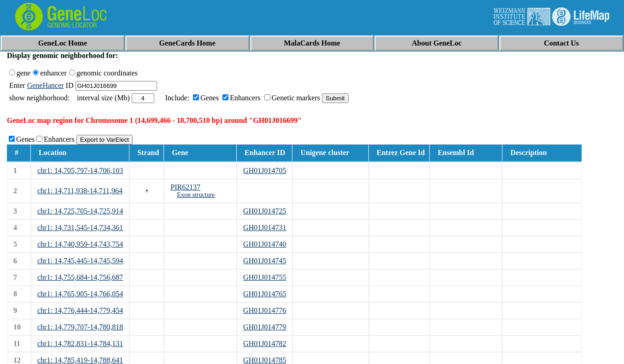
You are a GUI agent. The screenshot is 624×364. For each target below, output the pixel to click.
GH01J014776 (265, 310)
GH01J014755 (265, 277)
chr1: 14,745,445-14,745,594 (80, 261)
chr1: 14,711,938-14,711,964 (80, 191)
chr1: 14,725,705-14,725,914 (80, 211)
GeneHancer (46, 85)
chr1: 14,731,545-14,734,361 (80, 228)
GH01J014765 (265, 294)
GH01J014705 (265, 170)
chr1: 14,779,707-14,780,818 (80, 327)
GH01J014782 (265, 344)
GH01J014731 (265, 228)
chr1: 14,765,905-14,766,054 (80, 294)
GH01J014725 (265, 211)
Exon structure (196, 195)
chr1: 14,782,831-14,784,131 (80, 344)
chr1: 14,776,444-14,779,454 (80, 310)
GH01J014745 (265, 261)
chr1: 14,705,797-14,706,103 (80, 170)
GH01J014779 (265, 327)
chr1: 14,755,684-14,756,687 (80, 277)
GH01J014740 (265, 244)
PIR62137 (185, 187)
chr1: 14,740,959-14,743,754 (80, 244)
